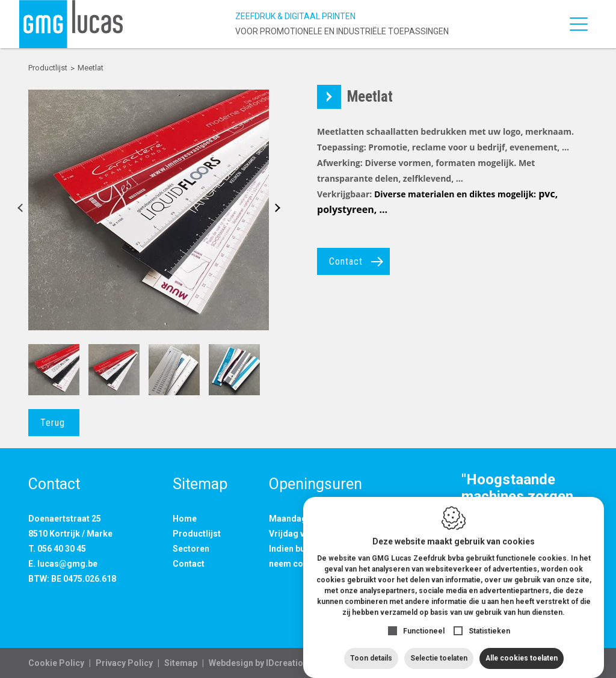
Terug (53, 423)
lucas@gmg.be (67, 564)
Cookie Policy (56, 663)
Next (273, 210)
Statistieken (489, 619)
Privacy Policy (124, 663)
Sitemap (181, 663)
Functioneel (424, 619)
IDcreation (258, 663)
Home (185, 519)
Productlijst (197, 534)
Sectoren (191, 549)
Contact (346, 261)
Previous (24, 210)
